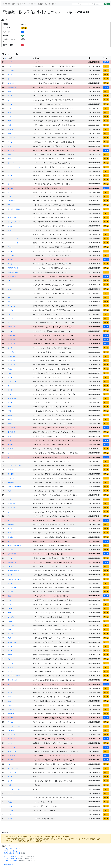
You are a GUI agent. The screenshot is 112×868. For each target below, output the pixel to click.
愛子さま (47, 4)
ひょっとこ (11, 663)
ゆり (9, 495)
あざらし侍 (11, 432)
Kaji (9, 297)
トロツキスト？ (13, 218)
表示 (24, 28)
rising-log (6, 4)
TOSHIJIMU (12, 327)
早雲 (9, 411)
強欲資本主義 (12, 87)
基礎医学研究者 (13, 268)
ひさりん (11, 318)
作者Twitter (9, 864)
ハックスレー (12, 310)
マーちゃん (11, 306)
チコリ (10, 108)
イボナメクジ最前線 (11, 861)
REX (9, 798)
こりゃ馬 (11, 70)
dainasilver (12, 449)
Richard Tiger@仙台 (14, 487)
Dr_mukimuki (12, 680)
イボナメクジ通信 (11, 859)
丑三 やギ (11, 150)
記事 (14, 4)
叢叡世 (10, 419)
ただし (10, 159)
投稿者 (19, 4)
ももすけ (11, 537)
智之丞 (10, 583)
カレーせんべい (13, 768)
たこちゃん (11, 810)
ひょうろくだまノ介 (14, 167)
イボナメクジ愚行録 (11, 856)
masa (10, 373)
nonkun (10, 609)
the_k (10, 743)
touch (10, 566)
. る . (18, 234)
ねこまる (11, 96)
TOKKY (10, 323)
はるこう (11, 180)
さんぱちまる (12, 587)
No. (4, 58)
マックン (11, 814)
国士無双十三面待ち (14, 209)
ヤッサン (11, 722)
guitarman (11, 730)
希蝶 (9, 121)
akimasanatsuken (14, 571)
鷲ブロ (54, 4)
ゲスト (10, 79)
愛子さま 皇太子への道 (12, 853)
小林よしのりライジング (13, 849)
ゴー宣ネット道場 (11, 851)
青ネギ (10, 75)
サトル (10, 104)
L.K (9, 281)
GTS (9, 66)
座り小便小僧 (12, 474)
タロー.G (11, 83)
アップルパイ (12, 188)
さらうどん (11, 129)
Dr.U (9, 440)
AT (9, 205)
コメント (25, 4)
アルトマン (11, 659)
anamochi (11, 482)
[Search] (96, 4)
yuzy (9, 146)
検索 (107, 4)
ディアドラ (11, 138)
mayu (10, 621)
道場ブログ (33, 4)
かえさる (11, 777)
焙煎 (9, 491)
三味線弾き (11, 201)
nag (9, 314)
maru (10, 764)
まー (9, 91)
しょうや (11, 62)
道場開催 (40, 4)
